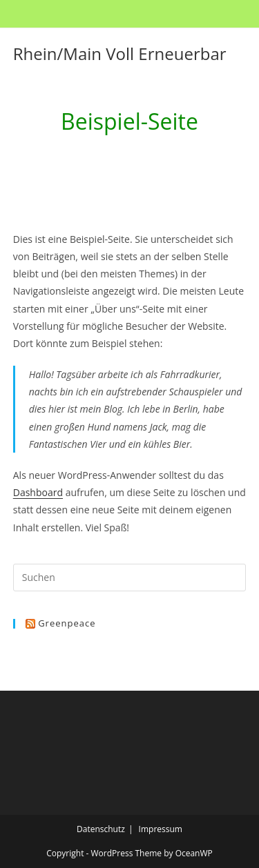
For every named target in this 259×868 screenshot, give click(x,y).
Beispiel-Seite (141, 157)
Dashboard (38, 492)
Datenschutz (101, 829)
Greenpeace (67, 623)
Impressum (161, 829)
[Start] (95, 157)
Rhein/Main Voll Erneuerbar (120, 53)
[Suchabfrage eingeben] (130, 578)
